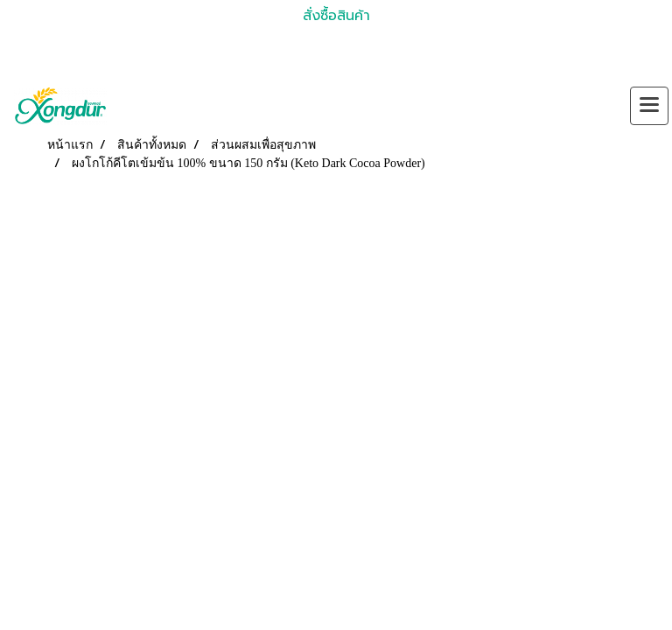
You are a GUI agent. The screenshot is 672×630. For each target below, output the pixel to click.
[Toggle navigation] (649, 106)
